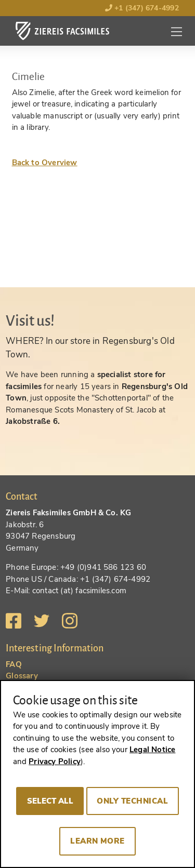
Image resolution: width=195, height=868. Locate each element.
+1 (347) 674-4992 (142, 8)
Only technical (132, 801)
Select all (50, 801)
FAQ (14, 664)
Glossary (22, 676)
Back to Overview (45, 163)
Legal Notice (152, 750)
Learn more (97, 841)
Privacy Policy (55, 762)
